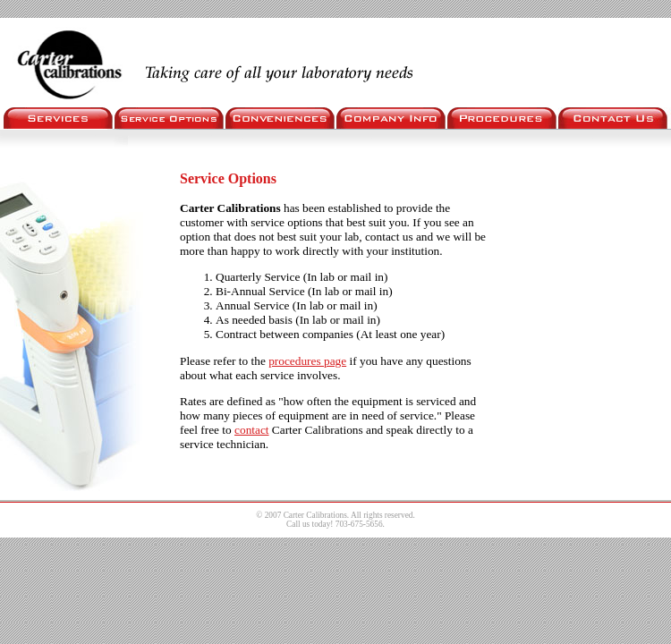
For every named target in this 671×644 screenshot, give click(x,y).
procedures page (307, 361)
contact (251, 430)
